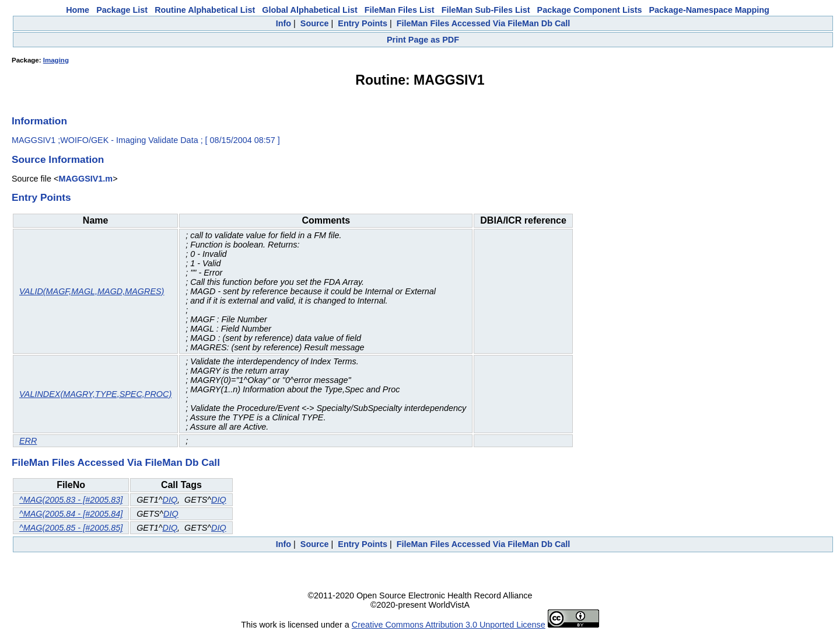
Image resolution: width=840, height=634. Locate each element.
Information (39, 121)
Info (283, 23)
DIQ (170, 500)
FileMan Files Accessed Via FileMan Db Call (484, 23)
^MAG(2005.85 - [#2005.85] (71, 528)
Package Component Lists (590, 10)
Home (78, 10)
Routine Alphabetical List (205, 10)
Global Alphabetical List (309, 10)
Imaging (56, 60)
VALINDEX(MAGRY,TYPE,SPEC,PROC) (95, 394)
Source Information (58, 159)
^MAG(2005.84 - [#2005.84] (71, 514)
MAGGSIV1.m (85, 179)
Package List (122, 10)
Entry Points (363, 23)
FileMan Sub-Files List (486, 10)
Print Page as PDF (423, 40)
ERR (28, 441)
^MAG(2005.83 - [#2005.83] (71, 500)
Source (315, 23)
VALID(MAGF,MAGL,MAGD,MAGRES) (92, 291)
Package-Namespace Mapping (709, 10)
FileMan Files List (400, 10)
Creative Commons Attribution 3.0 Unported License (449, 625)
